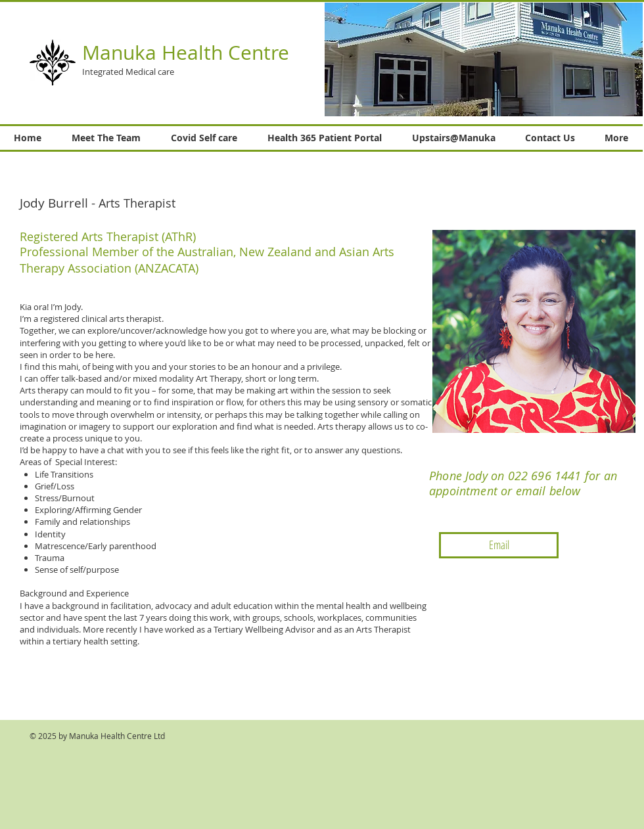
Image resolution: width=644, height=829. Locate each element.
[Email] (499, 545)
